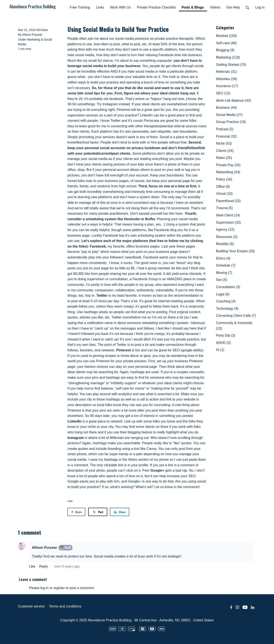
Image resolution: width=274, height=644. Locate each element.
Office (223, 187)
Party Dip (226, 335)
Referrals (226, 72)
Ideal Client (228, 215)
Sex (222, 280)
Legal (223, 294)
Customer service (31, 606)
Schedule (226, 265)
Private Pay (228, 165)
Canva (151, 449)
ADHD (223, 343)
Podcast (225, 129)
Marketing (34, 40)
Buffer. (151, 219)
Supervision (229, 222)
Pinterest (124, 350)
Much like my (77, 61)
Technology (227, 309)
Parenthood (228, 201)
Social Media (229, 115)
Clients (225, 151)
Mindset (226, 36)
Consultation (228, 287)
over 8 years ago (67, 566)
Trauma (224, 208)
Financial (226, 136)
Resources (227, 237)
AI (220, 350)
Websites (226, 79)
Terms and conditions (65, 606)
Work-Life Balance (233, 100)
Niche (224, 143)
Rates (224, 158)
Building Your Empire (235, 251)
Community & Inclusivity (234, 326)
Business (226, 108)
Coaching (226, 301)
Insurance (227, 86)
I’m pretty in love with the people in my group (120, 285)
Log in (260, 7)
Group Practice (231, 122)
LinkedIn (74, 421)
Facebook (98, 246)
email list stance (100, 61)
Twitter (102, 296)
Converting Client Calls (236, 316)
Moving (224, 273)
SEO (223, 93)
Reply (44, 566)
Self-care (226, 43)
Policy (224, 179)
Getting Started (231, 65)
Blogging (225, 50)
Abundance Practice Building (33, 6)
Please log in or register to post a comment (61, 588)
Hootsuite (132, 219)
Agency (225, 230)
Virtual (224, 194)
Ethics (223, 258)
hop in (90, 296)
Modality (225, 244)
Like (70, 501)
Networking (228, 172)
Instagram (76, 438)
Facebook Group (145, 279)
